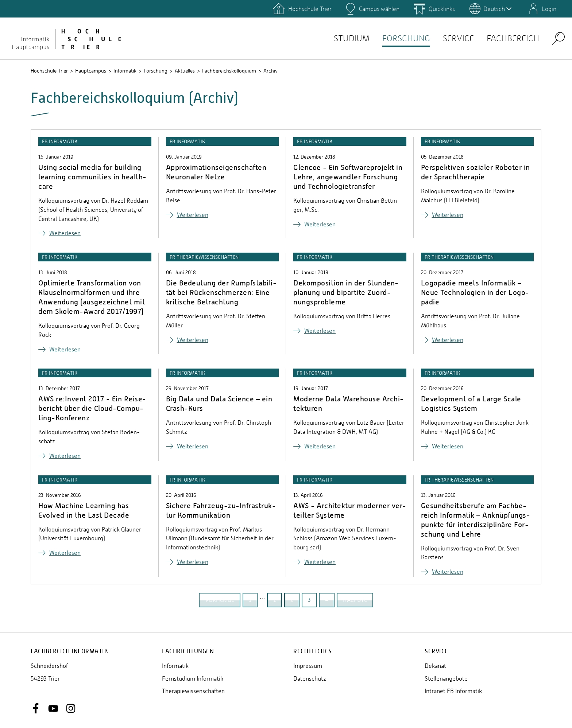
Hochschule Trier (49, 71)
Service (452, 38)
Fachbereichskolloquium (229, 71)
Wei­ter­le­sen (65, 233)
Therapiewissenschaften (193, 691)
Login (549, 9)
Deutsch (497, 9)
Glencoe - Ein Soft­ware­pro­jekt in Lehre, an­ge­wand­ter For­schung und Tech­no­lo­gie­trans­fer (348, 177)
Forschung (396, 38)
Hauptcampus (91, 71)
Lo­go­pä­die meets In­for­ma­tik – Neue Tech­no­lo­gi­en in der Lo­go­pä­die (475, 292)
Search (558, 38)
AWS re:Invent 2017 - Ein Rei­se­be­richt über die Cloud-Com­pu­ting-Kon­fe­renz (92, 408)
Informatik (125, 71)
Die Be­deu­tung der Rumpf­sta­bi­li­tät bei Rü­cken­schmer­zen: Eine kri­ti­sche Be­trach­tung (221, 292)
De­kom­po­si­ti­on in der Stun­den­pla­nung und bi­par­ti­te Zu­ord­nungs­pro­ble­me (346, 292)
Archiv (270, 71)
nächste (355, 600)
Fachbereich (510, 38)
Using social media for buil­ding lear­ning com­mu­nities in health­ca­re (92, 177)
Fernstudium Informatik (193, 679)
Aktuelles (185, 71)
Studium (338, 38)
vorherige (220, 600)
